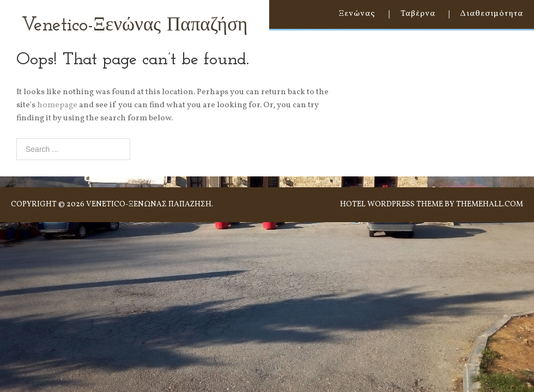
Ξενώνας (357, 14)
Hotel (353, 204)
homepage (57, 105)
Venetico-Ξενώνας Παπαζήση (135, 26)
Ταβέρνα (418, 14)
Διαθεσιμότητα (492, 14)
